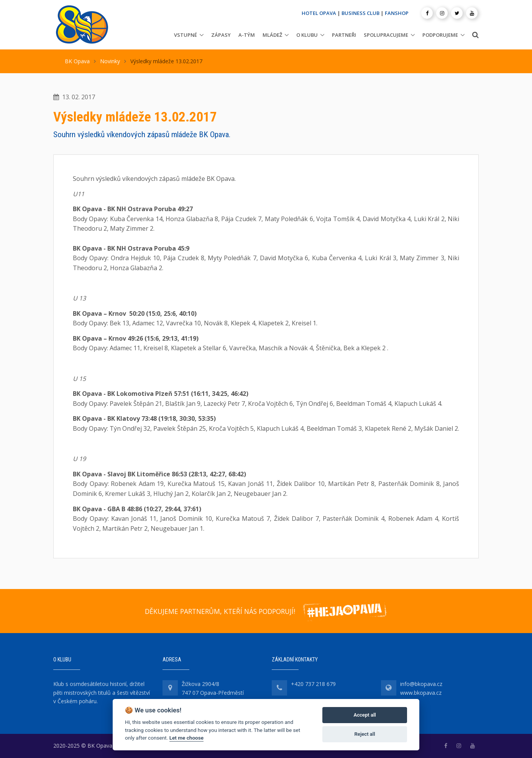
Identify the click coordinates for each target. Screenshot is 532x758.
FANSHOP (397, 13)
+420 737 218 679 (313, 684)
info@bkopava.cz (421, 684)
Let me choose (186, 738)
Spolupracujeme (386, 35)
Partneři (344, 35)
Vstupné (186, 35)
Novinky (110, 61)
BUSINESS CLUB (360, 13)
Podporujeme (440, 35)
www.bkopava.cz (421, 693)
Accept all (365, 715)
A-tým (247, 35)
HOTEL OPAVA (319, 13)
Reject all (365, 734)
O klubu (307, 35)
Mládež (272, 35)
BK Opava (77, 61)
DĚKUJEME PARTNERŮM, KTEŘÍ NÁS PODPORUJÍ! (220, 611)
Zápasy (221, 35)
